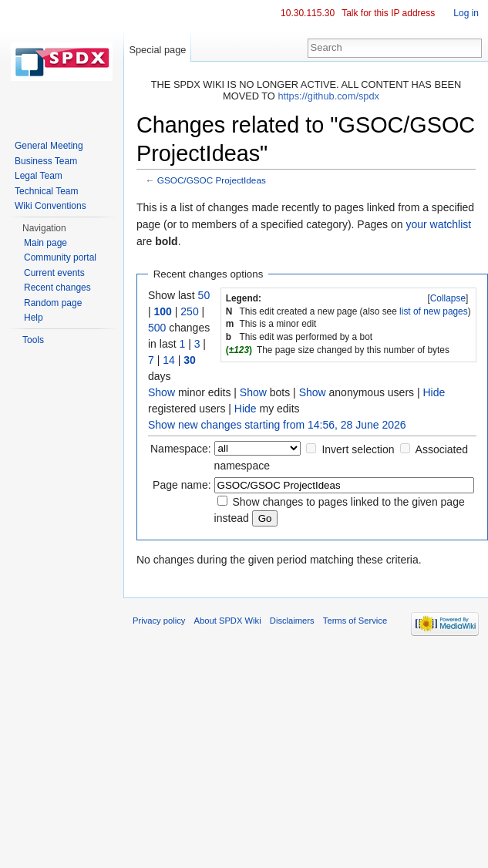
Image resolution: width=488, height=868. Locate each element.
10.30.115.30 (308, 13)
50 (204, 295)
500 (157, 328)
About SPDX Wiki (228, 621)
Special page (157, 50)
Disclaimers (292, 621)
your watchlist (438, 224)
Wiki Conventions (50, 206)
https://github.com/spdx (328, 96)
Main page (45, 243)
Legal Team (39, 176)
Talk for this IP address (388, 13)
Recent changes (57, 288)
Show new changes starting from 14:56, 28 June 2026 (277, 425)
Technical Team (47, 191)
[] (448, 298)
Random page (53, 303)
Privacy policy (159, 621)
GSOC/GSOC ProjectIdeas (212, 180)
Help (34, 318)
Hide (434, 392)
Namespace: (181, 449)
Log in (466, 13)
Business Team (46, 161)
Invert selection (358, 449)
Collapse (448, 298)
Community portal (60, 257)
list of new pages (434, 311)
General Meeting (49, 146)
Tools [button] (33, 340)
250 (189, 311)
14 (169, 360)
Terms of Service (355, 621)
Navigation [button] (44, 228)
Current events (54, 273)
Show (162, 392)
